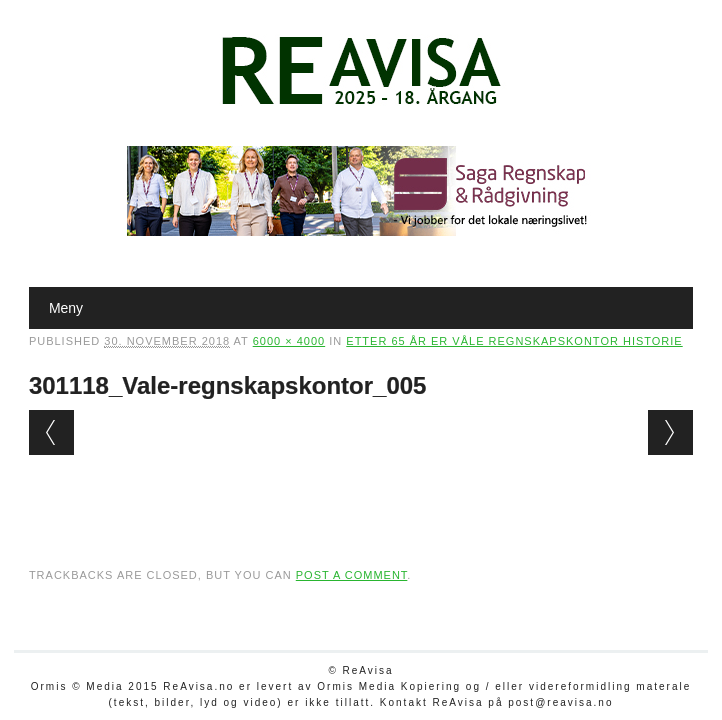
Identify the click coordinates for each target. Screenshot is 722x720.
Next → (670, 432)
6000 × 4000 (289, 341)
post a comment (352, 575)
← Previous (51, 432)
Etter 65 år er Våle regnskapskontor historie (514, 341)
